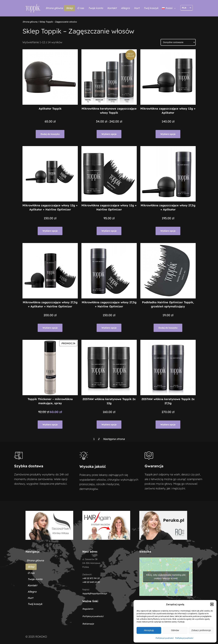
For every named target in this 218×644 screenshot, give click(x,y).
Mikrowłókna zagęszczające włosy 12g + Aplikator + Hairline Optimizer (50, 207)
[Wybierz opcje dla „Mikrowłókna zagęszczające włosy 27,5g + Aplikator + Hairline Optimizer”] (50, 328)
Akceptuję (149, 630)
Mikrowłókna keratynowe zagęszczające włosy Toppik (109, 111)
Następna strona (114, 439)
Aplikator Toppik (50, 109)
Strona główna (54, 8)
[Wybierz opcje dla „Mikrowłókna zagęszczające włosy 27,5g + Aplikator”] (168, 231)
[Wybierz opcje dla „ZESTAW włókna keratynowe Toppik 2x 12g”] (109, 425)
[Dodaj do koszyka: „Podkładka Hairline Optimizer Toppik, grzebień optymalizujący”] (168, 328)
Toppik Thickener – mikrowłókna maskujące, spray (50, 401)
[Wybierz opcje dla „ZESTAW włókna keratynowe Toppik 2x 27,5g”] (168, 425)
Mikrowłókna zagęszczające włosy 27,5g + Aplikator (168, 207)
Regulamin (88, 609)
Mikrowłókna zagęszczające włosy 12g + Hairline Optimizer (109, 207)
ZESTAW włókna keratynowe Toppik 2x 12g (109, 401)
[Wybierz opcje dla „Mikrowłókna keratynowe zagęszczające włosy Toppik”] (109, 134)
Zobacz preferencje (201, 630)
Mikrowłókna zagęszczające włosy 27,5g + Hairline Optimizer (109, 304)
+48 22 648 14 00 (91, 582)
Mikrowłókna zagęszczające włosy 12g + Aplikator (168, 111)
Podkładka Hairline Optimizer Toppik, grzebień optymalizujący (168, 304)
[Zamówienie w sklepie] (178, 42)
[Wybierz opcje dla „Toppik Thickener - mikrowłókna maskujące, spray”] (50, 425)
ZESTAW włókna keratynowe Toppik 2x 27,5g (168, 401)
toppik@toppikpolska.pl (95, 593)
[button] (212, 604)
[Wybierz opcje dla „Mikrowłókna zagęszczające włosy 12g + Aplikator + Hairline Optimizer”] (50, 231)
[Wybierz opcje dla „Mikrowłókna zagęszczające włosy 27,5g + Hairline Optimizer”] (109, 328)
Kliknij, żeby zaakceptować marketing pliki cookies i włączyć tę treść (166, 577)
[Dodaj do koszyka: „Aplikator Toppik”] (50, 134)
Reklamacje (88, 624)
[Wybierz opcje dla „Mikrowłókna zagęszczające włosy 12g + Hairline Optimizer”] (109, 231)
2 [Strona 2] (99, 439)
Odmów (175, 630)
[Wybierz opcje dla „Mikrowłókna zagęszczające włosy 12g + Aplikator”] (168, 134)
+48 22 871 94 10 (91, 578)
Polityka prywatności (164, 638)
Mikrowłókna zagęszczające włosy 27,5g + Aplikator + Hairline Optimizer (50, 304)
